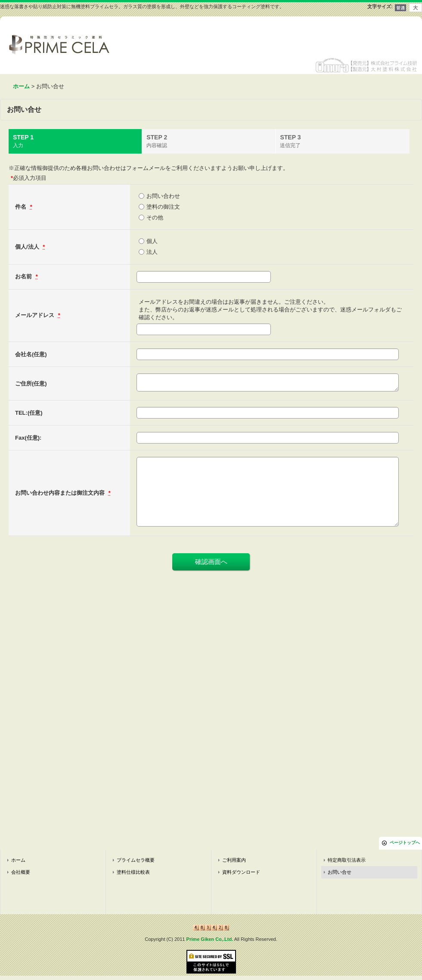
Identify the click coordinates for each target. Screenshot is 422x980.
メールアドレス (36, 315)
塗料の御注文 (163, 207)
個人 (152, 241)
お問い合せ (340, 872)
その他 (155, 217)
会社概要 (21, 872)
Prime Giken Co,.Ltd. (210, 939)
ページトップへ (405, 843)
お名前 (24, 276)
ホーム (18, 860)
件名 (22, 207)
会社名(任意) (31, 354)
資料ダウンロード (241, 872)
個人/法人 (28, 247)
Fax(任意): (28, 438)
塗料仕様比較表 (133, 872)
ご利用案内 (234, 860)
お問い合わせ (163, 196)
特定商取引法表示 (347, 860)
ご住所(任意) (31, 384)
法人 (152, 252)
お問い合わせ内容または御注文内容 (61, 493)
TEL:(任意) (29, 413)
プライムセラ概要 (136, 860)
